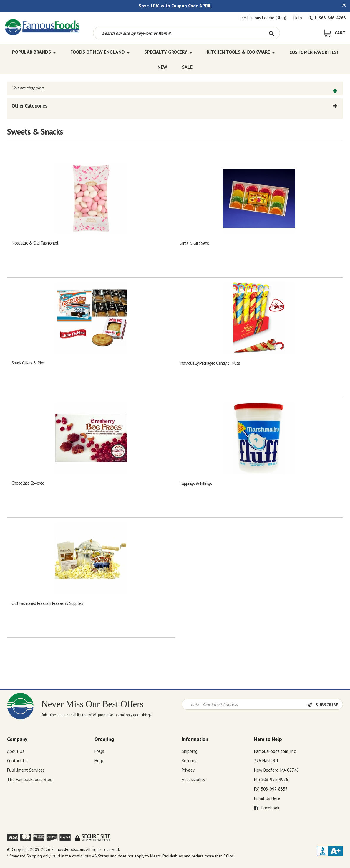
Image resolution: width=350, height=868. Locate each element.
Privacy (188, 770)
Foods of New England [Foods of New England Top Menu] (100, 52)
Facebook (267, 808)
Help (298, 18)
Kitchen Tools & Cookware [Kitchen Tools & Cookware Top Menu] (241, 52)
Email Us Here (267, 798)
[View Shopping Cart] (335, 33)
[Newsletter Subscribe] (325, 705)
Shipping (190, 751)
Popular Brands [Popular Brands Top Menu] (34, 52)
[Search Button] (272, 33)
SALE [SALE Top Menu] (187, 67)
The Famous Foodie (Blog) (263, 18)
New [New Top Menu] (162, 67)
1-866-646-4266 (327, 18)
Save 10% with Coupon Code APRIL (175, 6)
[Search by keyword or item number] (178, 33)
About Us (16, 751)
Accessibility (193, 779)
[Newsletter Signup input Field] (245, 704)
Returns (189, 761)
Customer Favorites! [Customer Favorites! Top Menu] (314, 52)
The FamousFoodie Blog (30, 779)
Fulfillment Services (26, 770)
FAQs (99, 751)
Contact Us (17, 761)
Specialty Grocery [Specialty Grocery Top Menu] (168, 52)
